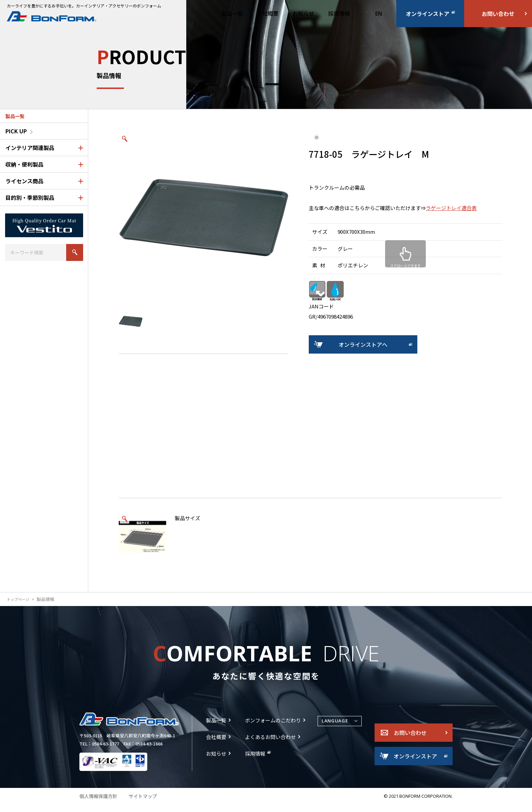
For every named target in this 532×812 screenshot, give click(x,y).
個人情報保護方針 (97, 803)
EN (379, 14)
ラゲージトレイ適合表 (451, 208)
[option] (204, 218)
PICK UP (16, 131)
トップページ (20, 599)
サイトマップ (139, 803)
